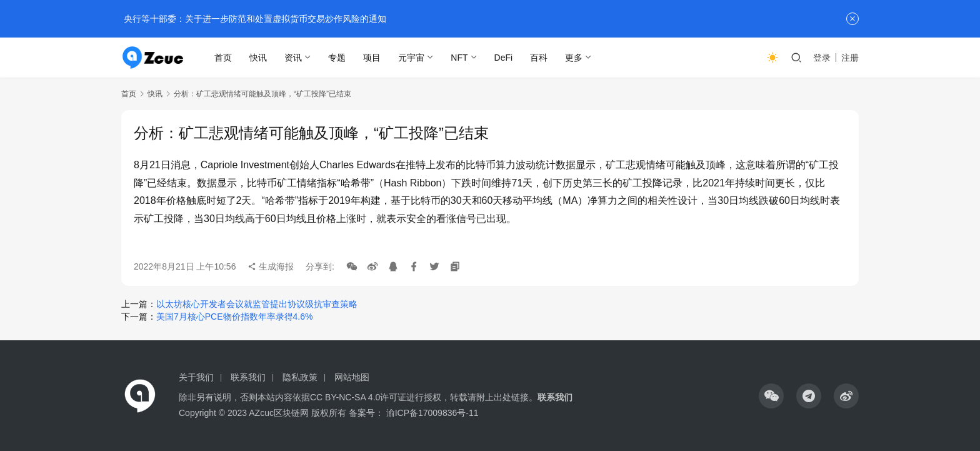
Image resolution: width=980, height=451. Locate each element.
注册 (850, 58)
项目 (372, 58)
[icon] (771, 396)
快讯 (259, 58)
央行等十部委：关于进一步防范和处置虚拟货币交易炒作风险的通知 (254, 19)
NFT (460, 58)
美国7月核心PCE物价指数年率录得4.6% (234, 317)
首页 (224, 58)
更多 (574, 58)
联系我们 (248, 377)
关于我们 (196, 377)
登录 (822, 58)
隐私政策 (300, 377)
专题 (337, 58)
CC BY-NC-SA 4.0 (345, 397)
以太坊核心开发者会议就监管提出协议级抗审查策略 (257, 304)
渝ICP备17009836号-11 (432, 413)
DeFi (504, 58)
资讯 (294, 58)
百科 (539, 58)
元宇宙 (412, 58)
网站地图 (352, 377)
